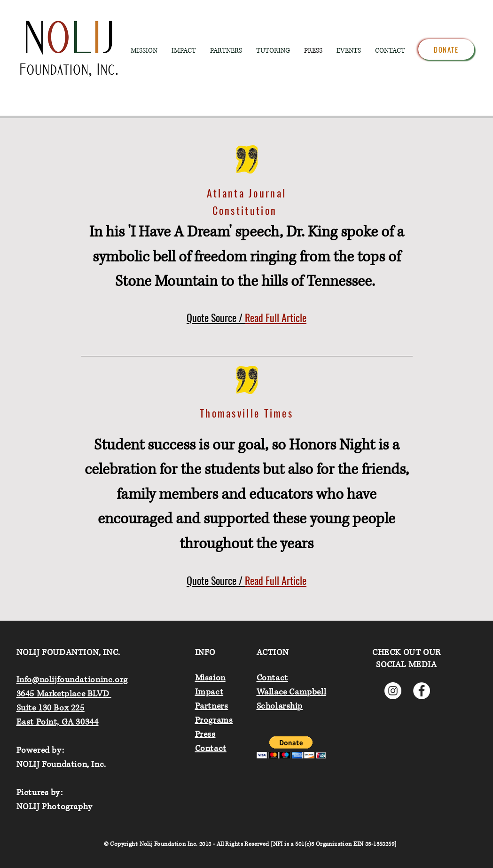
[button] (291, 747)
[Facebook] (422, 691)
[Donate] (446, 49)
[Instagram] (393, 691)
